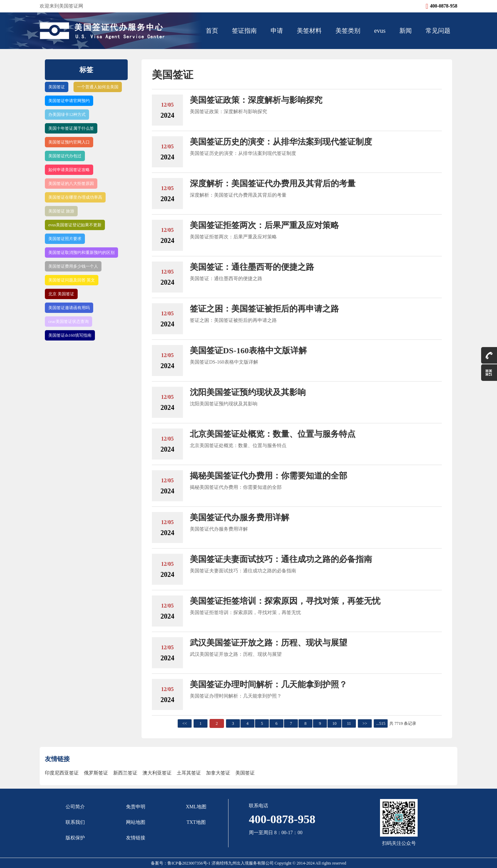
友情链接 (136, 838)
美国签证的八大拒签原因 (71, 184)
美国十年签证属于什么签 (71, 128)
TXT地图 (196, 822)
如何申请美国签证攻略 (69, 170)
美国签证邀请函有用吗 (69, 308)
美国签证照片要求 (65, 239)
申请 (277, 31)
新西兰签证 (125, 773)
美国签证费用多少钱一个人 (73, 266)
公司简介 (75, 807)
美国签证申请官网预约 (69, 101)
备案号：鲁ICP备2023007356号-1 (181, 863)
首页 (212, 31)
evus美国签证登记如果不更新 (75, 225)
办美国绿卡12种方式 (67, 115)
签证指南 (244, 31)
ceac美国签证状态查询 (69, 322)
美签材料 (309, 31)
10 (334, 723)
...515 (381, 723)
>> (365, 723)
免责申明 (136, 807)
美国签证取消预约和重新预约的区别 (81, 253)
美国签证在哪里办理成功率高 (75, 197)
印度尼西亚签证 (62, 773)
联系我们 (75, 822)
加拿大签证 (218, 773)
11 (349, 723)
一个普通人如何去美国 (98, 87)
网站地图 (136, 822)
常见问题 (438, 31)
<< (185, 723)
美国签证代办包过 (65, 156)
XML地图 (196, 807)
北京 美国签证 (61, 294)
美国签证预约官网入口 (69, 142)
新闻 (406, 31)
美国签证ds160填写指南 (70, 335)
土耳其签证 (189, 773)
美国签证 (57, 87)
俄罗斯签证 (96, 773)
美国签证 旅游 (61, 211)
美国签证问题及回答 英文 (72, 280)
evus (380, 31)
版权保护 (75, 838)
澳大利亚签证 (157, 773)
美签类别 (348, 31)
